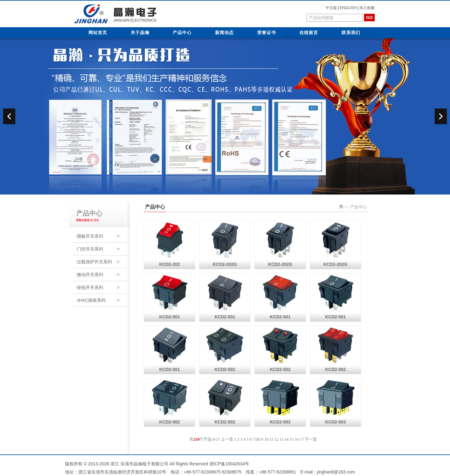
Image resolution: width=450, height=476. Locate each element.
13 (281, 439)
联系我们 (351, 33)
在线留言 (309, 33)
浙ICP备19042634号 (229, 464)
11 (271, 439)
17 (302, 439)
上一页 (227, 439)
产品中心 (182, 33)
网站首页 (98, 33)
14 (286, 439)
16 (297, 439)
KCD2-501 (170, 296)
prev (9, 116)
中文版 (331, 8)
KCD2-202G (225, 244)
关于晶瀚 (140, 33)
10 (266, 439)
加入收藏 (367, 8)
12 (276, 439)
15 (291, 439)
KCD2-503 (280, 401)
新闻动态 (224, 33)
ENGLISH (348, 8)
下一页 (311, 439)
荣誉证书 (267, 33)
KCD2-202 (170, 244)
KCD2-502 (225, 349)
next (441, 116)
